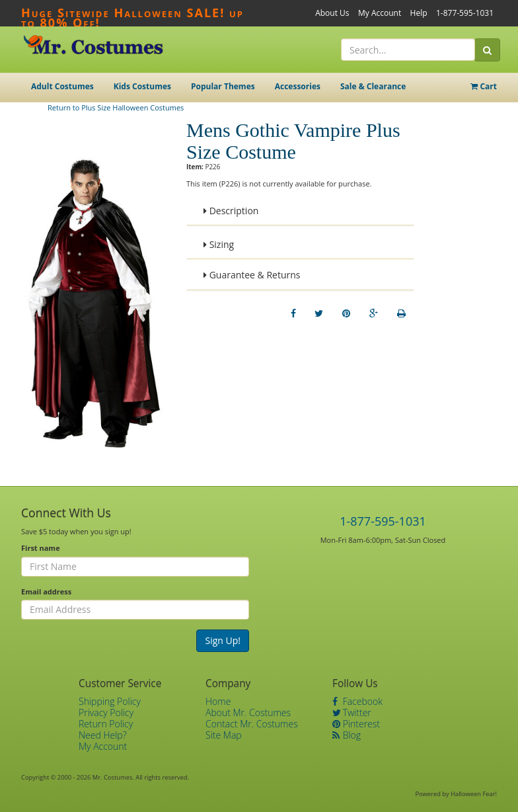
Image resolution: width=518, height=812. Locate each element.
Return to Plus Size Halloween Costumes (116, 107)
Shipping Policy (110, 701)
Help (419, 13)
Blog (347, 735)
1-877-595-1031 (465, 13)
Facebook (357, 701)
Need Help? (103, 735)
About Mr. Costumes (248, 712)
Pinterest (356, 724)
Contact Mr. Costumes (252, 724)
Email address (46, 591)
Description (231, 211)
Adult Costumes (62, 86)
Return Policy (106, 724)
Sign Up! (223, 640)
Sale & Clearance (373, 86)
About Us (332, 13)
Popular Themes (223, 86)
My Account (380, 13)
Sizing (219, 244)
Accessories (298, 86)
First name (41, 548)
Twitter (352, 712)
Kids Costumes (142, 86)
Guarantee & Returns (252, 275)
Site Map (224, 735)
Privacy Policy (106, 712)
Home (218, 701)
